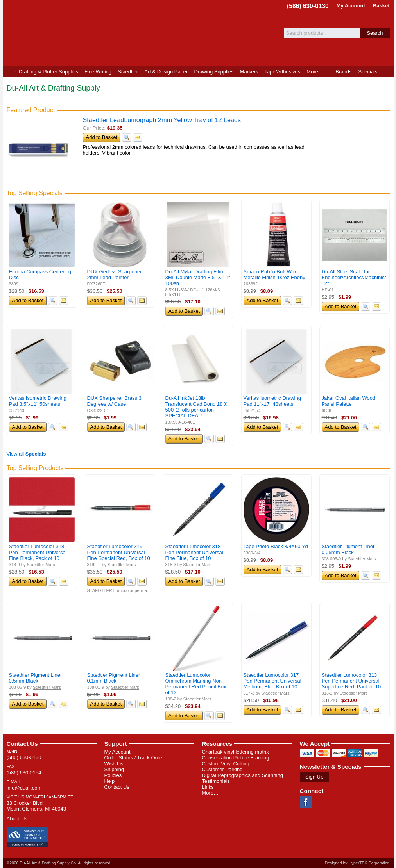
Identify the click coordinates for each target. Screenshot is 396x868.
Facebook (306, 802)
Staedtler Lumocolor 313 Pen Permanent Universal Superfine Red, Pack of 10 (351, 681)
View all (26, 454)
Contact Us (22, 744)
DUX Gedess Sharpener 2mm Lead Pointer (115, 274)
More (315, 72)
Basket (381, 6)
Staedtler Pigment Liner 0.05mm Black (348, 549)
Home (9, 72)
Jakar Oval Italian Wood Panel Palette (349, 401)
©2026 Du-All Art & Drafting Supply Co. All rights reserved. (59, 863)
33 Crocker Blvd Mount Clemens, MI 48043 (36, 806)
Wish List (115, 764)
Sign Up (314, 777)
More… (211, 793)
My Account (351, 6)
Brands (343, 72)
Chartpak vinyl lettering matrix (236, 752)
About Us (17, 819)
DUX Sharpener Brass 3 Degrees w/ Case (114, 401)
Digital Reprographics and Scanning (243, 775)
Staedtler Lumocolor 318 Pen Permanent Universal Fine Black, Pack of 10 (38, 552)
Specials (368, 72)
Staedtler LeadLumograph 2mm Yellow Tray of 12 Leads (162, 120)
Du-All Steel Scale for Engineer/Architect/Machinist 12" (354, 277)
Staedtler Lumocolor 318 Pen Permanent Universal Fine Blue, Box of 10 (194, 552)
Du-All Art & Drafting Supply (94, 33)
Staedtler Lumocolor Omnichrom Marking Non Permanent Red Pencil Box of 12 (196, 684)
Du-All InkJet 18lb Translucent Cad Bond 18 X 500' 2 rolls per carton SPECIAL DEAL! (196, 407)
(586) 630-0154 (24, 773)
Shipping (114, 769)
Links (208, 787)
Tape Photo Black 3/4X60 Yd (276, 546)
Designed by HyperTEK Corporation (357, 863)
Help (110, 781)
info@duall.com (24, 788)
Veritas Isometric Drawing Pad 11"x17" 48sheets (272, 401)
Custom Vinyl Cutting (226, 764)
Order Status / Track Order (134, 758)
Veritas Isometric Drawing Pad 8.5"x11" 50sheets (38, 401)
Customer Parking (222, 769)
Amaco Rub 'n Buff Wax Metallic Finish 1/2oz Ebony (274, 274)
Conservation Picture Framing (236, 758)
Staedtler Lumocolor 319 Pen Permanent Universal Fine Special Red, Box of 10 (119, 552)
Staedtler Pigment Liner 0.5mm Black (36, 678)
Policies (113, 775)
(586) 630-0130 (308, 6)
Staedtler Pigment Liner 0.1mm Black (114, 678)
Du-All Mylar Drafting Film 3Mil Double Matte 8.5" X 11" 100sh (198, 277)
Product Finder (387, 72)
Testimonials (216, 781)
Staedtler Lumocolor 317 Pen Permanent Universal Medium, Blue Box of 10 (272, 681)
